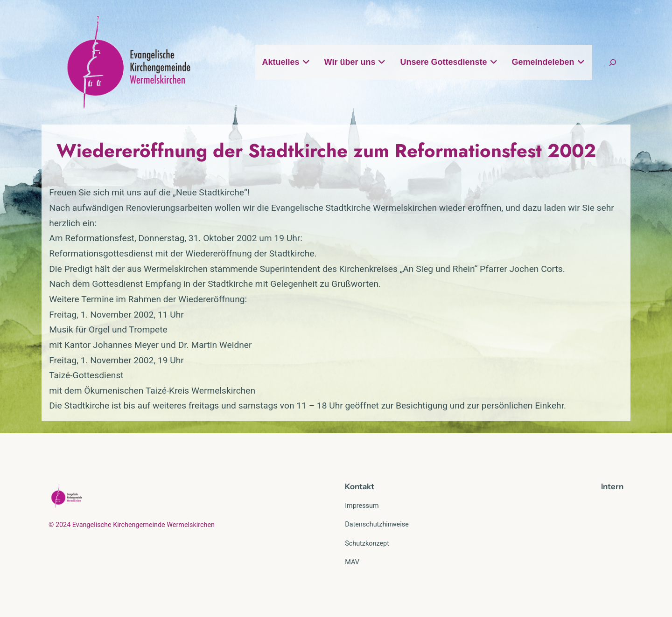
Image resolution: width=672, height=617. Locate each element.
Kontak (358, 486)
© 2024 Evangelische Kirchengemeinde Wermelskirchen (132, 525)
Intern (612, 486)
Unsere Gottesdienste (449, 62)
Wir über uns (355, 62)
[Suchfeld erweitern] (613, 62)
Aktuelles (286, 62)
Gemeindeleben (549, 62)
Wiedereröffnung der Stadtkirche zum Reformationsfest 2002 (326, 151)
